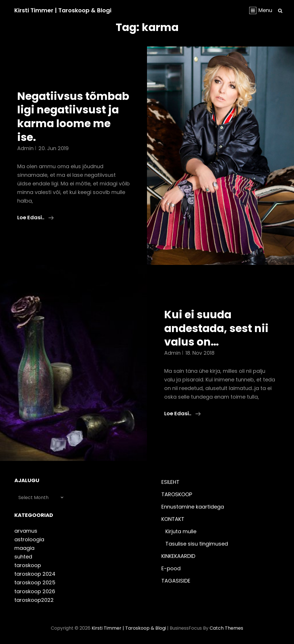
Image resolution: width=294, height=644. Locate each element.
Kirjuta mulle (181, 531)
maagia (24, 548)
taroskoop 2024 (35, 574)
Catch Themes (226, 628)
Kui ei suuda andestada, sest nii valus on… (216, 328)
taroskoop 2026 (35, 591)
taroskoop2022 (34, 600)
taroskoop (28, 565)
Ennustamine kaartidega (193, 507)
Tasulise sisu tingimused (197, 544)
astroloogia (29, 539)
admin (25, 148)
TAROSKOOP (177, 494)
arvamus (26, 531)
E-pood (171, 568)
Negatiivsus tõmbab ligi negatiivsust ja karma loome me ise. (73, 117)
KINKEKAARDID (178, 556)
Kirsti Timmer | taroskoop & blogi (63, 10)
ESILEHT (170, 482)
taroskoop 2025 (35, 582)
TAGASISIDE (176, 581)
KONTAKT (173, 519)
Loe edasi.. (35, 218)
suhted (23, 557)
